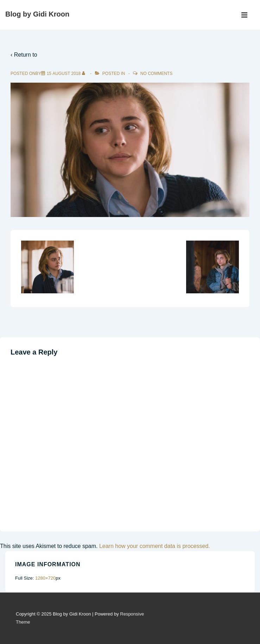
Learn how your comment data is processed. (155, 546)
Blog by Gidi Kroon (37, 14)
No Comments (156, 74)
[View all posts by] (85, 74)
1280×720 (45, 578)
